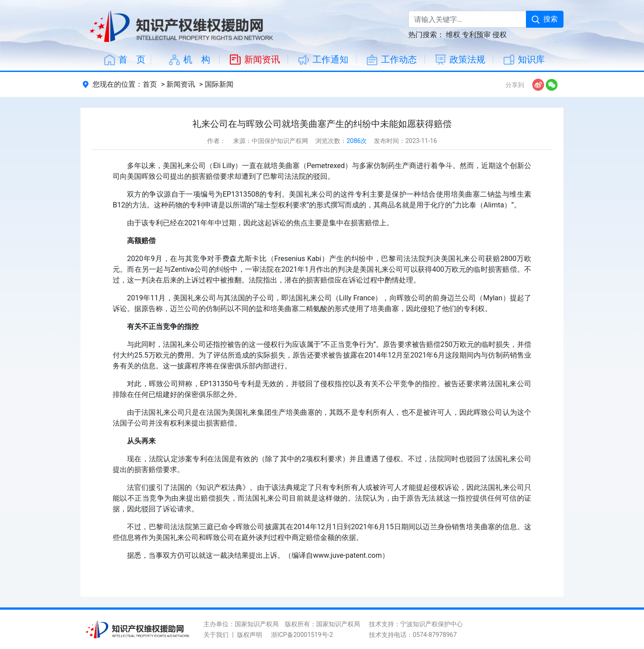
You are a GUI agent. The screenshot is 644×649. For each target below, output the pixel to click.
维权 (453, 35)
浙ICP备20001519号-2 (302, 635)
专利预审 (476, 35)
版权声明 (250, 635)
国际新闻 (219, 84)
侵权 (500, 35)
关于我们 (216, 635)
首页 (150, 84)
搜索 (545, 19)
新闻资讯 (181, 84)
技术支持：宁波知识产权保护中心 (416, 624)
